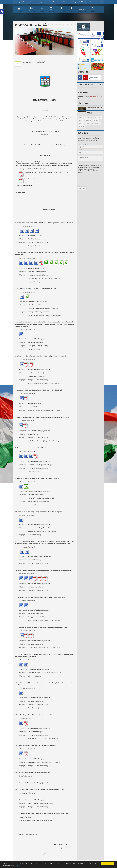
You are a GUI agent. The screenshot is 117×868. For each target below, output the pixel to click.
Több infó (49, 865)
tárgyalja (89, 125)
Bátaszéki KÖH (27, 2)
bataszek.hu (18, 19)
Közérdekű (66, 2)
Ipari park (44, 2)
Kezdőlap (101, 2)
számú (80, 119)
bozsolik (90, 122)
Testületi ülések (37, 19)
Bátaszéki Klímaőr (86, 2)
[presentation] (85, 182)
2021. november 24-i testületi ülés (35, 62)
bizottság (81, 125)
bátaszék (98, 122)
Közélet (50, 2)
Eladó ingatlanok (75, 2)
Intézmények (36, 2)
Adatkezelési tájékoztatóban (86, 171)
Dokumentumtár (58, 2)
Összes (101, 84)
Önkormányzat (18, 2)
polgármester (82, 128)
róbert (96, 125)
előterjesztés (89, 119)
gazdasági (92, 128)
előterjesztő (82, 122)
